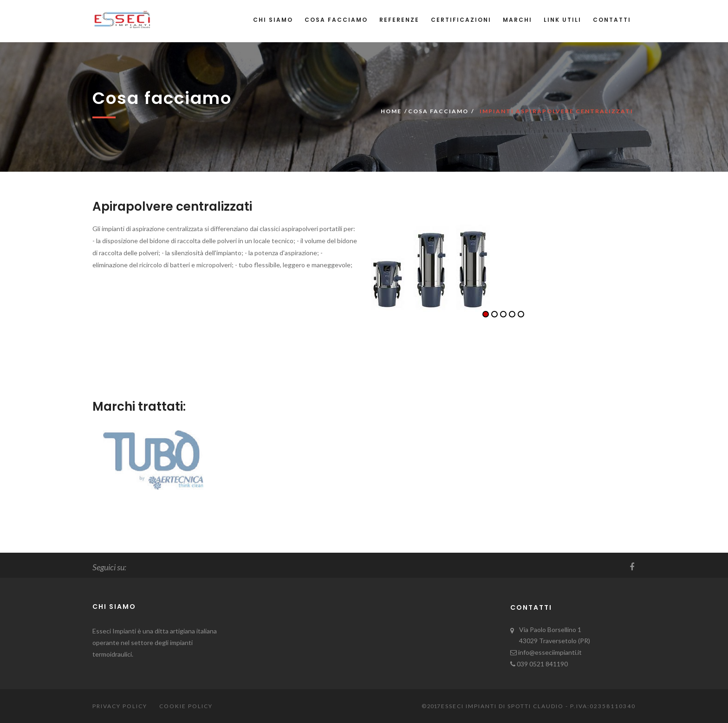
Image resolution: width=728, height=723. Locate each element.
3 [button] (503, 314)
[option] (503, 268)
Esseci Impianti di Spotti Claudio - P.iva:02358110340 (538, 706)
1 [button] (486, 314)
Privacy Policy (120, 706)
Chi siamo (273, 20)
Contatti (612, 20)
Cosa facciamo (336, 20)
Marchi (517, 20)
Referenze (399, 20)
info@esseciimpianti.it (549, 652)
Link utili (562, 20)
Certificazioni (461, 20)
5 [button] (521, 314)
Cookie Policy (186, 706)
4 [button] (512, 314)
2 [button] (494, 314)
